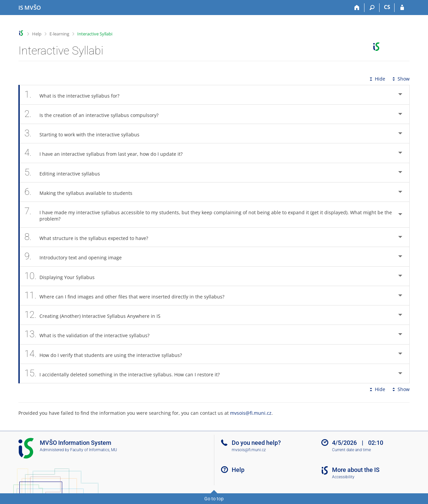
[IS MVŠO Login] (402, 8)
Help (37, 34)
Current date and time (351, 450)
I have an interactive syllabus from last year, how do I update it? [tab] (107, 153)
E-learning (59, 34)
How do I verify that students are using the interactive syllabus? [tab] (107, 354)
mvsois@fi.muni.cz (251, 413)
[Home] (357, 8)
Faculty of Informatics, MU (94, 450)
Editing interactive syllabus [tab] (66, 173)
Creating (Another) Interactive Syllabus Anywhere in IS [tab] (96, 315)
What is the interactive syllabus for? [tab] (76, 95)
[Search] (372, 8)
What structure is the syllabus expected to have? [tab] (90, 237)
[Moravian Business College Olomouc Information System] (30, 8)
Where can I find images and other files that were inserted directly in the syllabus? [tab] (128, 296)
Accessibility (343, 477)
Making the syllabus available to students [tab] (82, 192)
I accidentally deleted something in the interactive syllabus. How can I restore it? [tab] (126, 373)
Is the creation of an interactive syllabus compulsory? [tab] (95, 114)
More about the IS (356, 470)
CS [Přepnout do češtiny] (387, 7)
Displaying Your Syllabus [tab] (63, 276)
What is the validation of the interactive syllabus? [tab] (91, 334)
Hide (377, 79)
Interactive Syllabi (95, 34)
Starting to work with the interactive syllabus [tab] (86, 134)
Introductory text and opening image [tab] (77, 257)
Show (400, 79)
